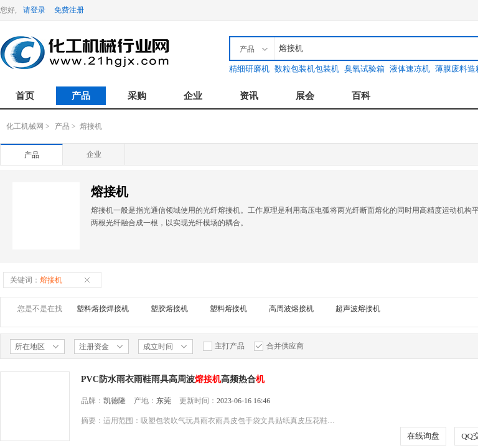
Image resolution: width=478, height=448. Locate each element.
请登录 (34, 10)
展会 (305, 96)
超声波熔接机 (358, 309)
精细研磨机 (249, 69)
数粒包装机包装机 (307, 69)
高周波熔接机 (291, 309)
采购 (137, 96)
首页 (25, 96)
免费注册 (69, 10)
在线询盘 (423, 436)
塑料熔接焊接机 (103, 309)
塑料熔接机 (228, 309)
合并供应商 (279, 346)
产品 (81, 96)
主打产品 (223, 346)
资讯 (249, 96)
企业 (193, 96)
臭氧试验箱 (364, 69)
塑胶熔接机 (169, 309)
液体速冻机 (410, 69)
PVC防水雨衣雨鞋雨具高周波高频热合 (173, 379)
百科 (361, 96)
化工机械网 (25, 126)
